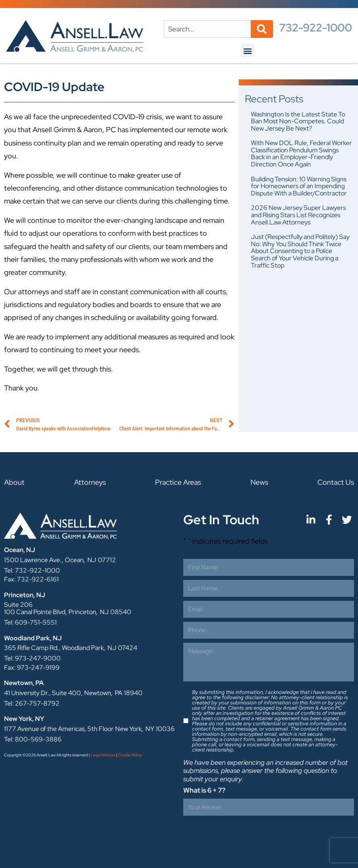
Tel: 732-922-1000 (32, 570)
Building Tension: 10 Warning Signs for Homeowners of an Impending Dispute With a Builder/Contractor (299, 186)
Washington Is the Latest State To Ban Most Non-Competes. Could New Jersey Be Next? (298, 121)
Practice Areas (178, 482)
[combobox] (207, 29)
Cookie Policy (130, 755)
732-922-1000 (316, 28)
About (14, 482)
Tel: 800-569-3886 (33, 739)
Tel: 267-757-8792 (32, 703)
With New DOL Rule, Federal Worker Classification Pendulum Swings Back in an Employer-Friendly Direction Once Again (301, 154)
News (259, 482)
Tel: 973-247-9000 (32, 658)
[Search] (262, 29)
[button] (247, 51)
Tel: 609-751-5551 (30, 622)
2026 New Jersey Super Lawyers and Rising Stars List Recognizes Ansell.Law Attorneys (298, 215)
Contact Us (336, 482)
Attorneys (90, 482)
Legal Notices (103, 755)
